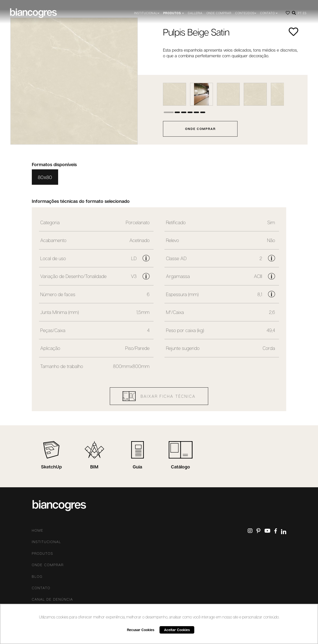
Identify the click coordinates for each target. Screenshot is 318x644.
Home (38, 530)
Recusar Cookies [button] (141, 630)
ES (305, 13)
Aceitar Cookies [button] (177, 630)
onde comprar (200, 129)
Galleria (195, 13)
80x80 (45, 177)
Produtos (42, 553)
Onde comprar (219, 13)
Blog (37, 577)
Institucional (46, 542)
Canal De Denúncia (52, 599)
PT (300, 13)
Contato (41, 588)
